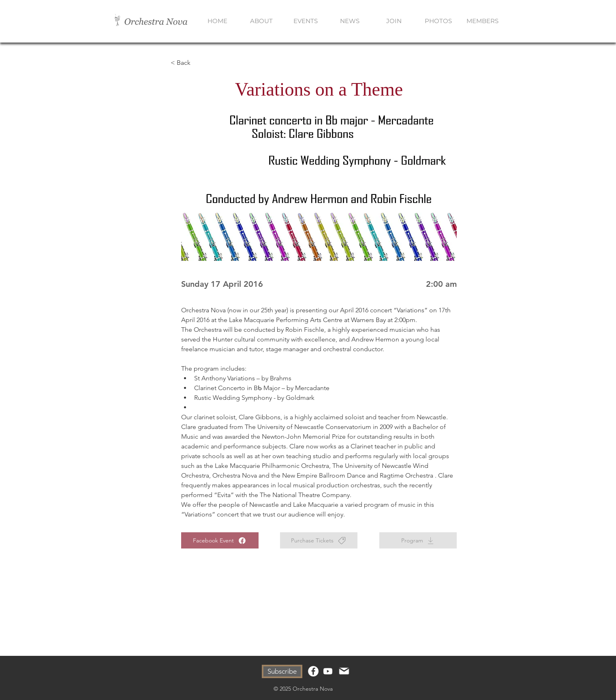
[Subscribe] (282, 671)
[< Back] (197, 63)
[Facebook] (313, 671)
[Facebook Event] (220, 540)
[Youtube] (328, 671)
